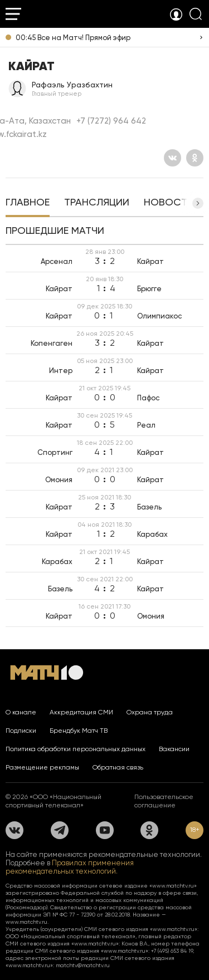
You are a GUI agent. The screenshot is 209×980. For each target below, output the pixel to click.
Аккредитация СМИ (81, 712)
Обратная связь (118, 767)
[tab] (28, 203)
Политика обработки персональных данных (76, 749)
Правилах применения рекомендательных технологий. (70, 867)
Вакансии (174, 749)
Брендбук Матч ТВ (79, 731)
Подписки (21, 731)
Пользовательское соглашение (164, 801)
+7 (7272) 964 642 (111, 121)
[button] (198, 203)
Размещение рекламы (42, 767)
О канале (21, 712)
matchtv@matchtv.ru (83, 965)
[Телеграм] (60, 830)
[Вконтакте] (172, 158)
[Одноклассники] (195, 158)
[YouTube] (105, 830)
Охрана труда (150, 712)
